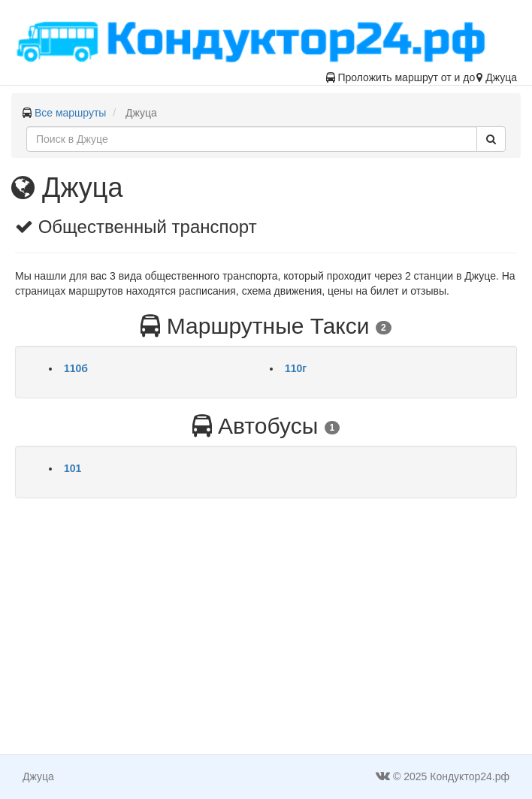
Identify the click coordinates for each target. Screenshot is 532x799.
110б (76, 368)
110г (296, 368)
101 (73, 468)
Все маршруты (71, 113)
